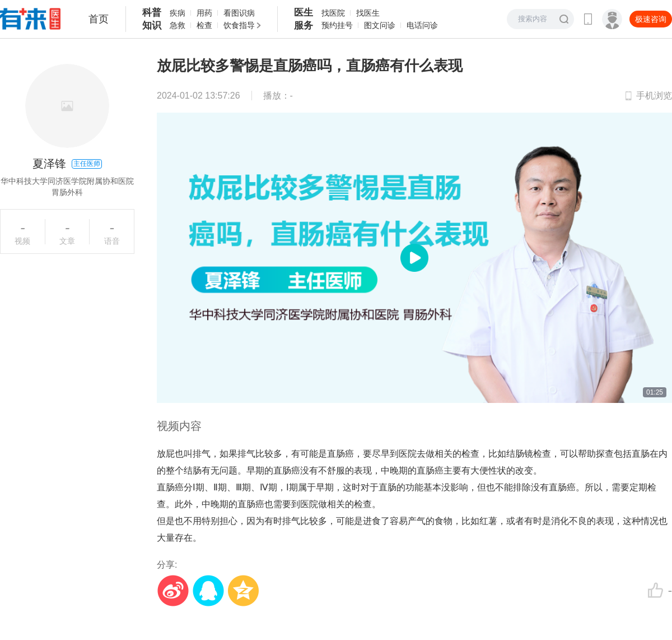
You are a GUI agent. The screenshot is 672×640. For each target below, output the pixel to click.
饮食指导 (239, 25)
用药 (204, 13)
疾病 (178, 13)
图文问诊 (380, 25)
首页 (99, 19)
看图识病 (239, 13)
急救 (178, 25)
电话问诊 (422, 25)
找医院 (333, 13)
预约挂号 (337, 25)
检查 (204, 25)
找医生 (368, 13)
